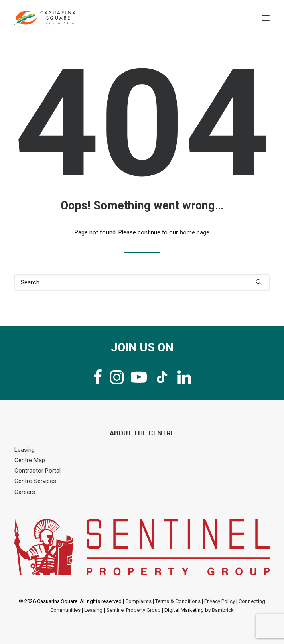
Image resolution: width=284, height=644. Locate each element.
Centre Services (35, 481)
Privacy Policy (220, 601)
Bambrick (223, 610)
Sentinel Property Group (134, 610)
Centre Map (30, 460)
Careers (25, 492)
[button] (266, 18)
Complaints (138, 601)
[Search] (142, 282)
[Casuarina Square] (45, 18)
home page (195, 232)
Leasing (25, 450)
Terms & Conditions (178, 601)
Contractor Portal (38, 471)
